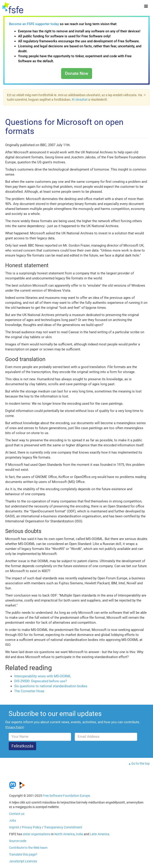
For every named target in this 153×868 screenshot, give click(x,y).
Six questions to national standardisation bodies (51, 686)
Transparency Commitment (63, 827)
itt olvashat (80, 100)
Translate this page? (23, 854)
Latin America (100, 834)
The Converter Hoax (29, 691)
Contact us (17, 814)
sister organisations (37, 834)
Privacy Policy (32, 827)
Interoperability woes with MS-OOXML (43, 676)
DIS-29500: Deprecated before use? (41, 681)
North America (65, 834)
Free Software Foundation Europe (66, 796)
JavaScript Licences (23, 861)
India (80, 834)
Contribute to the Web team (28, 848)
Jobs (13, 820)
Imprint (14, 827)
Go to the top (140, 763)
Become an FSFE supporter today (34, 24)
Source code (18, 841)
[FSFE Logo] (13, 8)
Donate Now (77, 73)
